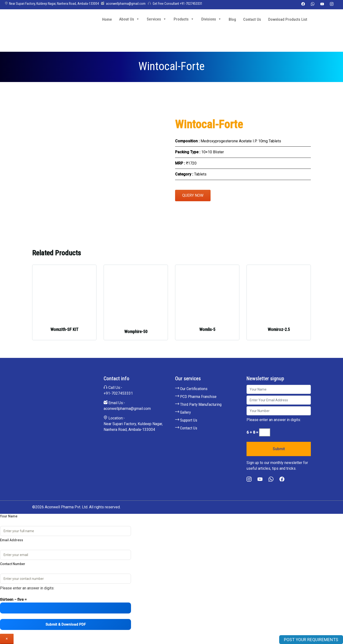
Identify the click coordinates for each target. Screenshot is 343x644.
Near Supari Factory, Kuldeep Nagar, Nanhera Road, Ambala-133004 (52, 4)
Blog (232, 19)
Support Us (186, 420)
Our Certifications (191, 389)
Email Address (12, 540)
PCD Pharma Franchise (196, 397)
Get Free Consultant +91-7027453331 (175, 4)
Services (157, 19)
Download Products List (288, 19)
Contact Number (13, 564)
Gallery (183, 412)
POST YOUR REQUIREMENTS (311, 640)
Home (107, 19)
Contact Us (252, 19)
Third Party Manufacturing (198, 404)
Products (184, 19)
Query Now (193, 195)
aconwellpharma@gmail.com (123, 4)
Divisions (211, 19)
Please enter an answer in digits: (274, 420)
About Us (129, 19)
